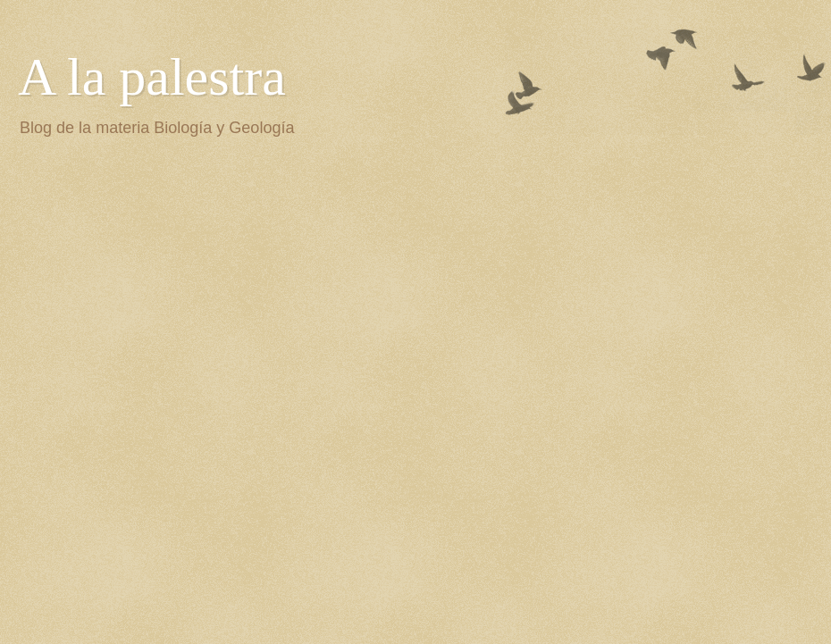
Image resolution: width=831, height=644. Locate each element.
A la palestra (152, 77)
